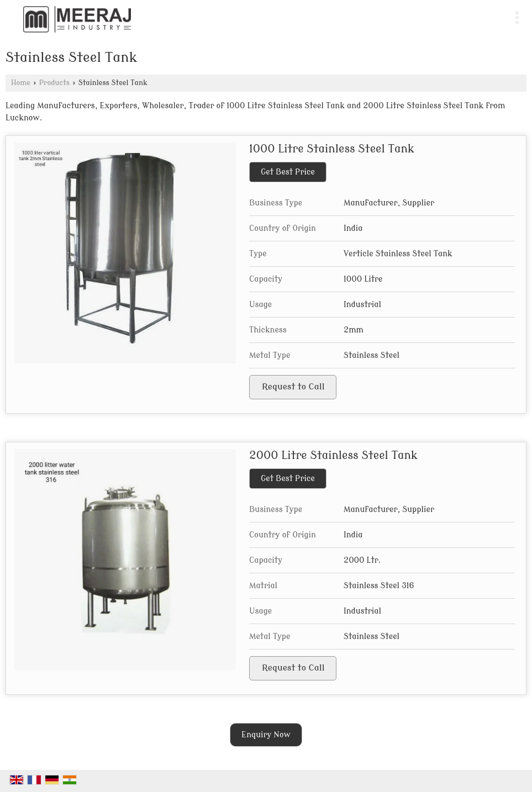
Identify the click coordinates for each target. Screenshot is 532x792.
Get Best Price (288, 172)
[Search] (495, 15)
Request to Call (293, 387)
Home (21, 83)
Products (54, 83)
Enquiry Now (266, 735)
